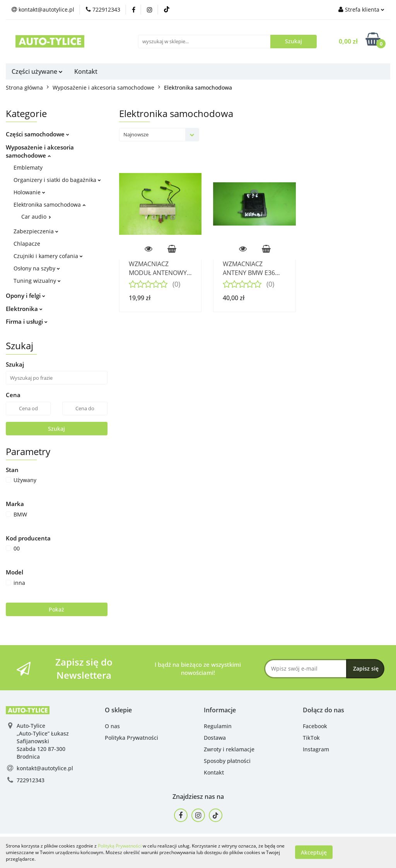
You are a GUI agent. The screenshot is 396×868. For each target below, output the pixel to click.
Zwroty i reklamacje (229, 749)
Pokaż (56, 609)
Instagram (316, 749)
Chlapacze (27, 244)
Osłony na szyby (37, 268)
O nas (112, 726)
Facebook (315, 726)
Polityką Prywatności (120, 846)
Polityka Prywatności (131, 738)
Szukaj (56, 429)
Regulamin (218, 726)
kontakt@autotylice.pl (45, 768)
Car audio (36, 217)
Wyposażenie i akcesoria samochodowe (40, 151)
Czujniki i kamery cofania (48, 256)
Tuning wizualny (37, 281)
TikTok (311, 738)
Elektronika (24, 309)
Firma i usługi (27, 321)
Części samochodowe (38, 134)
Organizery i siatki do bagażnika (57, 180)
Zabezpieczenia (36, 231)
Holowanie (29, 192)
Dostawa (215, 738)
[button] (118, 710)
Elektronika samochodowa (49, 205)
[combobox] (159, 135)
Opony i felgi (26, 296)
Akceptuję (314, 852)
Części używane (37, 71)
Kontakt (86, 71)
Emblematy (28, 167)
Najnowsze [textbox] (136, 134)
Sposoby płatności (227, 761)
